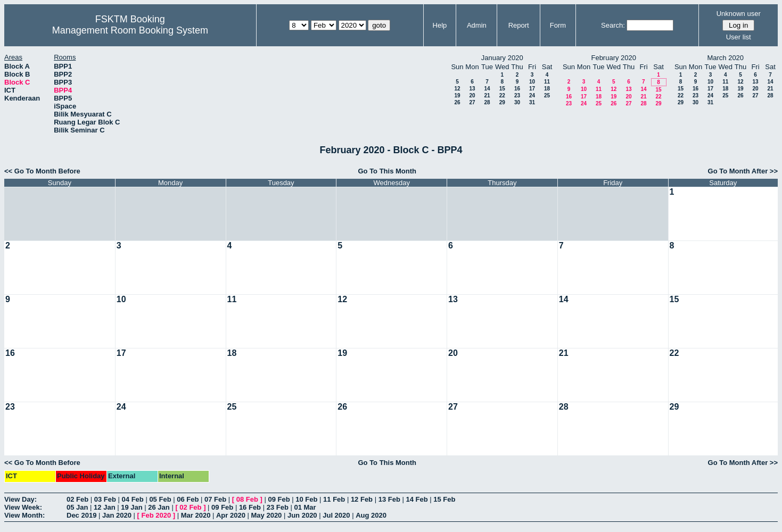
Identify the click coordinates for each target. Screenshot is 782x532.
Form (558, 25)
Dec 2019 (81, 515)
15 (502, 89)
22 (502, 95)
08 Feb (247, 499)
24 (532, 95)
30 (517, 102)
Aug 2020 (371, 515)
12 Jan (104, 507)
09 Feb (279, 499)
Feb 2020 (157, 515)
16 (517, 89)
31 (532, 102)
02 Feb (77, 499)
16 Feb (250, 507)
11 (547, 82)
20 (472, 95)
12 (457, 89)
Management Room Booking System (130, 30)
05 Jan (77, 507)
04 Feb (133, 499)
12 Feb (362, 499)
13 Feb (389, 499)
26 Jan (159, 507)
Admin (477, 25)
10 (532, 82)
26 (457, 102)
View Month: (24, 515)
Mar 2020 (196, 515)
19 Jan (131, 507)
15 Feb (444, 499)
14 (487, 89)
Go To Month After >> (743, 171)
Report (519, 25)
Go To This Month (387, 171)
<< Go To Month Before (42, 171)
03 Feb (105, 499)
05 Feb (160, 499)
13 (472, 89)
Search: (613, 25)
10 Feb (306, 499)
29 (502, 102)
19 (457, 95)
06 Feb (188, 499)
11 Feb (334, 499)
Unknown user (739, 14)
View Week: (23, 507)
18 (547, 89)
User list (739, 37)
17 (532, 89)
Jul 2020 (336, 515)
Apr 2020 (231, 515)
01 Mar (305, 507)
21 (487, 95)
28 (487, 102)
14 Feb (417, 499)
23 (517, 95)
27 (472, 102)
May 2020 (267, 515)
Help (440, 25)
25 (547, 95)
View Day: (20, 499)
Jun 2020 (302, 515)
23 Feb (278, 507)
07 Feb (215, 499)
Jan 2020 (117, 515)
